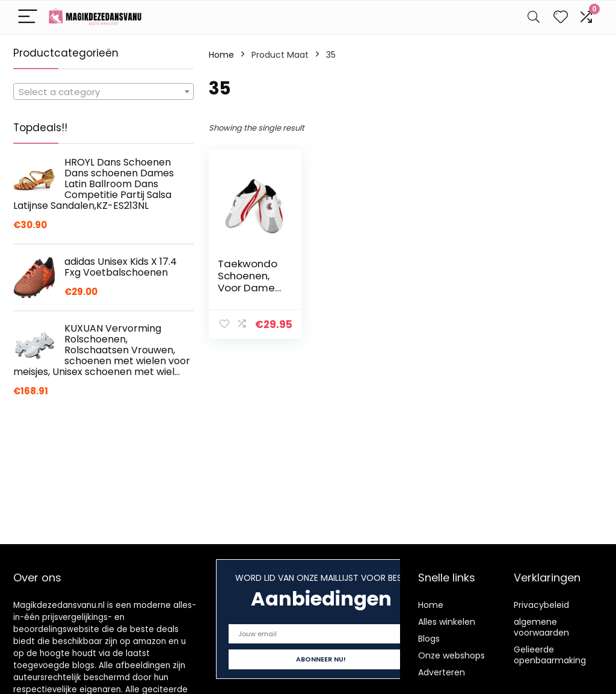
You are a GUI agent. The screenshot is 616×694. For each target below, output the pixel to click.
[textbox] (103, 92)
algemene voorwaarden (541, 627)
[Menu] (28, 17)
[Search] (534, 17)
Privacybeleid (541, 605)
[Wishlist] (561, 17)
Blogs (429, 639)
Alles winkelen (447, 622)
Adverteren (442, 672)
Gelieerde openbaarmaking (550, 655)
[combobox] (103, 91)
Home (221, 55)
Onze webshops (451, 655)
